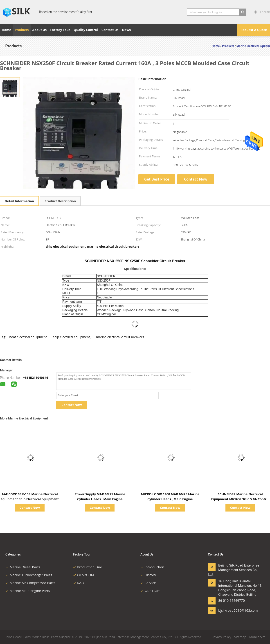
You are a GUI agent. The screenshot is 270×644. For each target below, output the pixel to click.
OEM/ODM (83, 575)
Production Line (87, 567)
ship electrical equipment (71, 337)
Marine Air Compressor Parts (30, 583)
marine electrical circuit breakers (120, 337)
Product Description (60, 201)
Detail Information (19, 201)
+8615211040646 (36, 378)
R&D (79, 583)
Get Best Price (157, 179)
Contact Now (196, 179)
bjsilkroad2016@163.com (232, 610)
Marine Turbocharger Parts (29, 575)
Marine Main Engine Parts (28, 591)
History (148, 575)
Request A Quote (254, 30)
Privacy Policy (221, 637)
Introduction (152, 567)
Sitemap (240, 637)
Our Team (150, 591)
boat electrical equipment (28, 337)
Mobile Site (257, 637)
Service (148, 583)
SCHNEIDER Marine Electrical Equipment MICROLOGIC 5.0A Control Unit (240, 499)
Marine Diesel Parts (23, 567)
